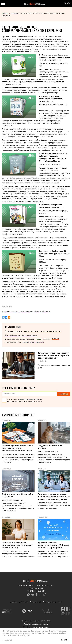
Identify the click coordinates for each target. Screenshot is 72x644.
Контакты (14, 601)
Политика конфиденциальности (36, 623)
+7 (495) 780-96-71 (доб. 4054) (36, 590)
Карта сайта (24, 601)
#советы (46, 311)
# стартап (55, 339)
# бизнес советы (14, 331)
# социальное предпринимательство (43, 331)
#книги (38, 311)
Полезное (15, 13)
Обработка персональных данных (36, 626)
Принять (64, 640)
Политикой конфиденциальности (31, 400)
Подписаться (63, 393)
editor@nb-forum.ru (36, 587)
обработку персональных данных (30, 398)
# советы (47, 339)
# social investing (13, 335)
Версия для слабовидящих (52, 601)
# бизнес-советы (30, 335)
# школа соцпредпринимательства (19, 339)
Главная (5, 13)
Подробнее (7, 640)
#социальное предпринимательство (17, 311)
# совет (39, 339)
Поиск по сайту (35, 601)
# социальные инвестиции (13, 342)
